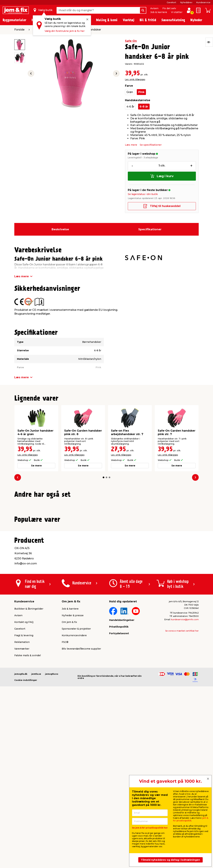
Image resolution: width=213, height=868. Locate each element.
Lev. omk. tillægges (135, 79)
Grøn (130, 92)
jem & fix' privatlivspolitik (191, 819)
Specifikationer (150, 229)
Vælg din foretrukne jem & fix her (65, 31)
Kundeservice (203, 2)
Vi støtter (177, 12)
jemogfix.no (52, 829)
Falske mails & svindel (28, 811)
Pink (141, 92)
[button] (104, 477)
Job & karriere (159, 12)
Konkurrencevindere (74, 791)
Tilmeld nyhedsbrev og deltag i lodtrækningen (170, 860)
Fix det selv (169, 8)
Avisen (154, 8)
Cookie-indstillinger (26, 835)
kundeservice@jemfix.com (185, 775)
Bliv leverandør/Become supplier (81, 804)
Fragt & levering (24, 791)
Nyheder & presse (73, 771)
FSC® (65, 797)
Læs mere (131, 145)
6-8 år (144, 107)
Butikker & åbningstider (29, 764)
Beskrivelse (60, 229)
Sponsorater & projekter (76, 784)
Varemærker (22, 804)
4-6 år (130, 107)
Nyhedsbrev (186, 2)
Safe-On (131, 41)
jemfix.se (36, 829)
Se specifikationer (151, 145)
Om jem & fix (69, 777)
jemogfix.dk (21, 829)
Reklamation (22, 797)
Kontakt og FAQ (24, 777)
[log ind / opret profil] (189, 10)
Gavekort (171, 2)
